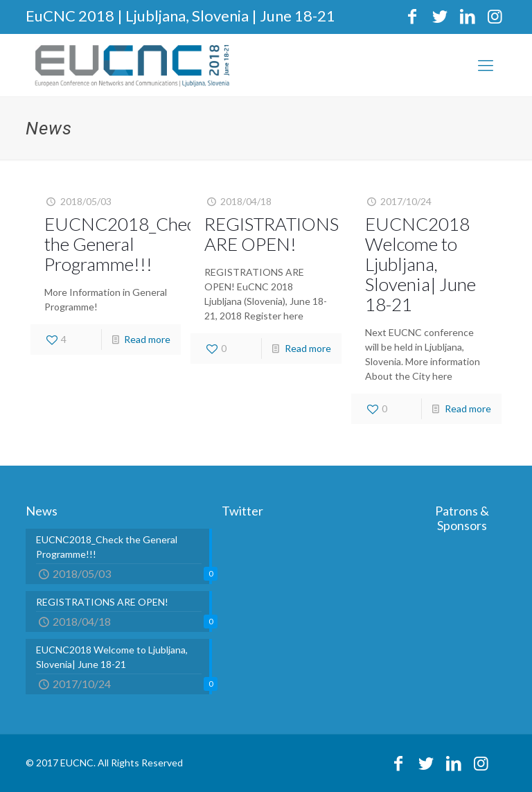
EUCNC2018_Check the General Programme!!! (124, 244)
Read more (147, 339)
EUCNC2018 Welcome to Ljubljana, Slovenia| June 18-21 (420, 264)
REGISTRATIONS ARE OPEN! (272, 234)
